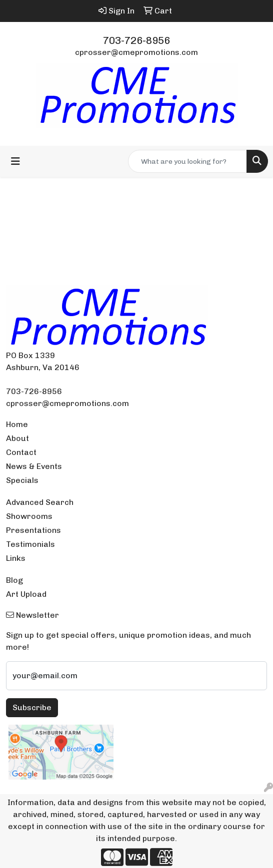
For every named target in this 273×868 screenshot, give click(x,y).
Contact (21, 452)
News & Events (34, 466)
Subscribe (32, 707)
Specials (22, 480)
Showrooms (29, 516)
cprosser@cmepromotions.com (136, 52)
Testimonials (30, 544)
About (17, 438)
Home (17, 424)
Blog (14, 580)
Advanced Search (40, 502)
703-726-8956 (136, 40)
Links (16, 558)
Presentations (33, 530)
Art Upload (26, 594)
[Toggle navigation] (15, 161)
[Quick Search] (187, 161)
